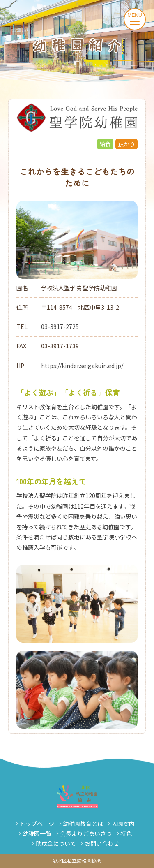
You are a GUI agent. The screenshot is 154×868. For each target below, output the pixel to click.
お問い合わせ (102, 843)
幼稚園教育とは (83, 824)
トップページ (37, 824)
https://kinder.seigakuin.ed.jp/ (82, 366)
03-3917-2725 (60, 326)
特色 (126, 833)
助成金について (56, 843)
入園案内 (123, 824)
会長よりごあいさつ (86, 833)
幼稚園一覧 (37, 833)
